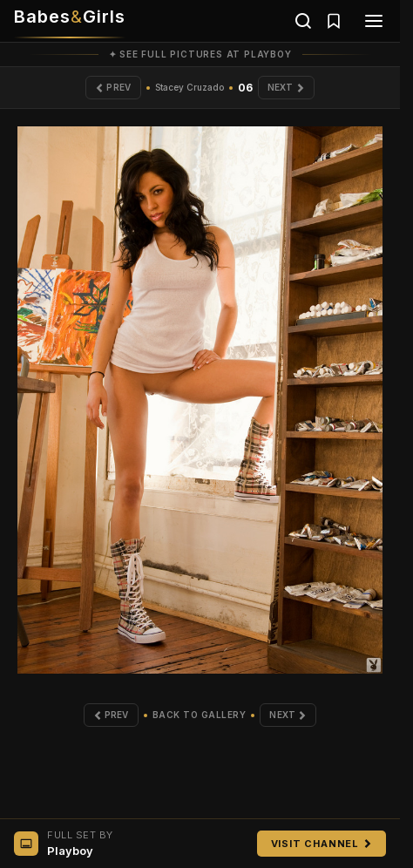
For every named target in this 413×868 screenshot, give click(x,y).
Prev (113, 87)
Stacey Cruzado (190, 87)
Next (286, 87)
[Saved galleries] (334, 21)
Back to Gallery (200, 715)
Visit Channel (322, 844)
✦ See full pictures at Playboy (200, 54)
